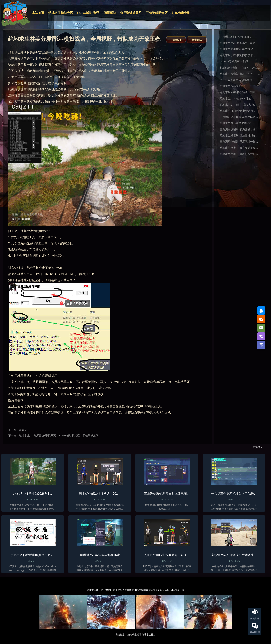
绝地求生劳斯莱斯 (231, 86)
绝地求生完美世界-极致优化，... (239, 49)
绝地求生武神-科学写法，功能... (239, 92)
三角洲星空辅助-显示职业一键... (239, 142)
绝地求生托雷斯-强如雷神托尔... (239, 136)
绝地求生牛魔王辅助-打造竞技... (239, 154)
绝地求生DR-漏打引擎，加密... (238, 105)
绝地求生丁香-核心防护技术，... (239, 55)
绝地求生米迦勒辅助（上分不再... (240, 74)
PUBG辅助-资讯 (88, 13)
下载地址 (176, 40)
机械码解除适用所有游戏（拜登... (240, 68)
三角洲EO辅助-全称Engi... (235, 37)
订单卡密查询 (181, 13)
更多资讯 (258, 447)
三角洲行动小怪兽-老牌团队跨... (239, 117)
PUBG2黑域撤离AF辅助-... (236, 62)
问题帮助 (110, 13)
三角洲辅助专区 (157, 13)
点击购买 (197, 40)
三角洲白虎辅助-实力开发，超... (239, 129)
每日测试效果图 (131, 13)
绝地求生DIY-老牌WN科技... (237, 99)
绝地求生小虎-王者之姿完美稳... (239, 148)
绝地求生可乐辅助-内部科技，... (239, 123)
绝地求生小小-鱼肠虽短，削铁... (239, 43)
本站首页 (38, 13)
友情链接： (121, 635)
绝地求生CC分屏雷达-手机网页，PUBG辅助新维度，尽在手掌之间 (59, 435)
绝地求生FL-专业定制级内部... (238, 111)
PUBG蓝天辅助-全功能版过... (237, 80)
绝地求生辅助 (134, 635)
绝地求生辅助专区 (61, 13)
